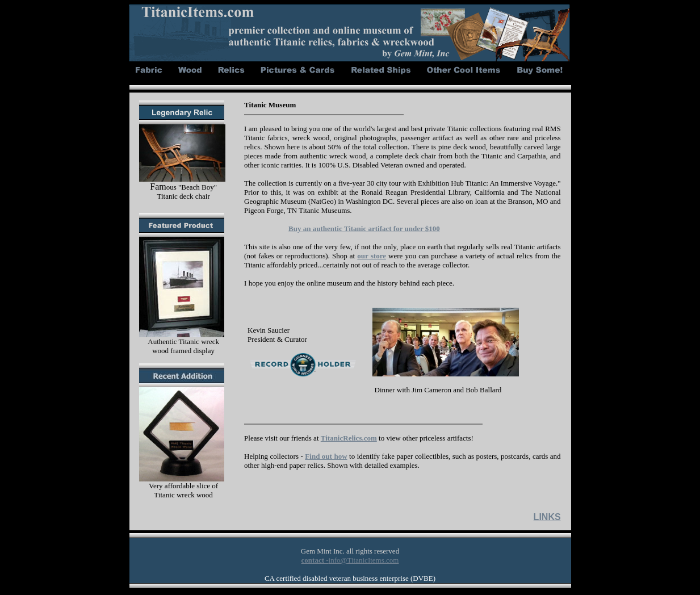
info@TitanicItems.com (364, 560)
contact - (315, 560)
